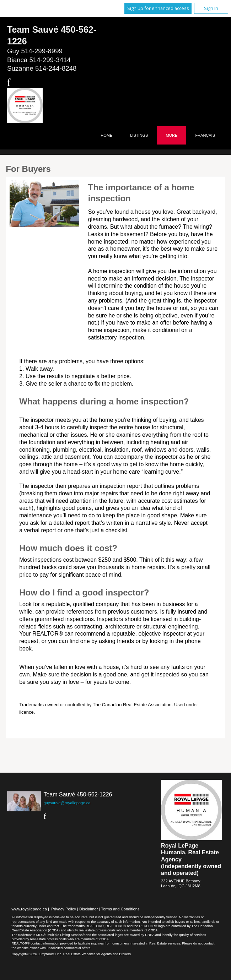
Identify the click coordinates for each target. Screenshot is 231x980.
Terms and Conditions (120, 909)
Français (205, 135)
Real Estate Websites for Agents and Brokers (97, 954)
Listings (139, 135)
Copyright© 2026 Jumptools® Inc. (37, 954)
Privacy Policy (64, 909)
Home (106, 135)
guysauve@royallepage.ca (67, 803)
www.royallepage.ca (29, 909)
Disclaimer (88, 909)
